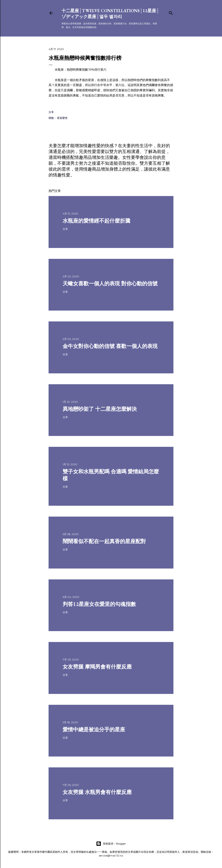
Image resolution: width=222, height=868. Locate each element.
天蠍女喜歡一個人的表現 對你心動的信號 (110, 284)
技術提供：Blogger (111, 844)
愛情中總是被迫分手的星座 (94, 729)
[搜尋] (171, 12)
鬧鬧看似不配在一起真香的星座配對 (104, 541)
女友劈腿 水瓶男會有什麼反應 (97, 792)
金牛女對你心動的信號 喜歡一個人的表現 (110, 346)
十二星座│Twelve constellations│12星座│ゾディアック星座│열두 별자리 (110, 14)
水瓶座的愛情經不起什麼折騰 (96, 221)
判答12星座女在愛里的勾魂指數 (99, 604)
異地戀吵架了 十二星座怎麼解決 (100, 409)
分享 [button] (51, 112)
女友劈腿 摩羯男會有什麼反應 (97, 667)
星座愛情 (62, 118)
